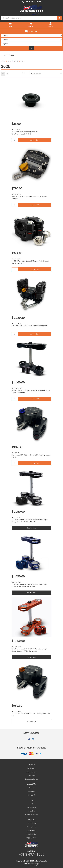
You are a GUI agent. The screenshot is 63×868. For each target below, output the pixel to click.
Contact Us (31, 795)
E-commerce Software (29, 865)
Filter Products (8, 55)
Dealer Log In (32, 772)
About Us (32, 788)
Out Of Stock (32, 722)
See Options (32, 528)
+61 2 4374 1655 (32, 2)
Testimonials (32, 807)
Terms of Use (31, 823)
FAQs (32, 804)
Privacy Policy (32, 827)
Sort (24, 73)
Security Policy (31, 834)
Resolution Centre (32, 779)
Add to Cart (35, 140)
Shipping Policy (31, 838)
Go (32, 48)
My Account (31, 768)
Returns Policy (31, 830)
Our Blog (31, 791)
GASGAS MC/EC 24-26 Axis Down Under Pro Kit (29, 326)
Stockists (32, 811)
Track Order (31, 775)
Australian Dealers (32, 815)
